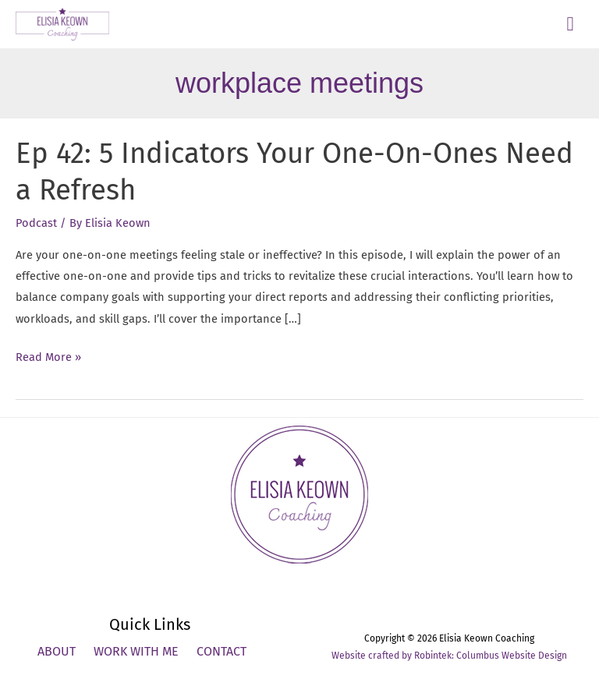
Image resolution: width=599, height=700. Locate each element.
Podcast (36, 223)
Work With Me (136, 651)
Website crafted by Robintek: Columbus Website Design (449, 656)
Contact (222, 651)
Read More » (48, 357)
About (57, 651)
